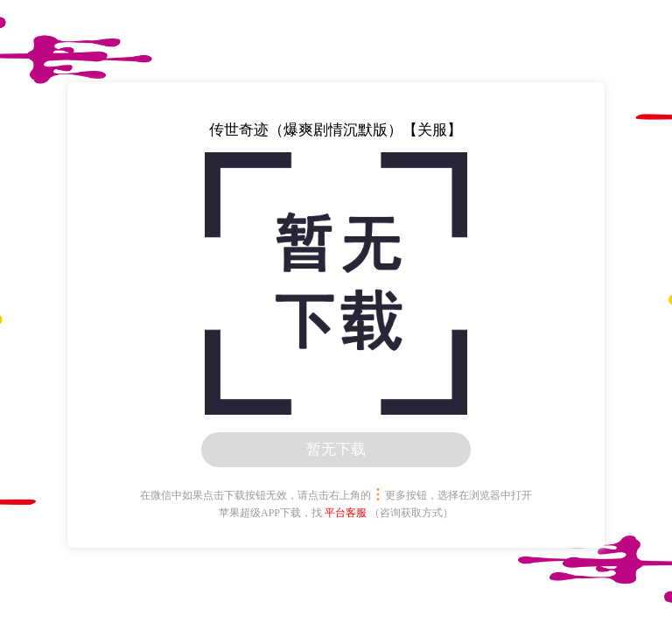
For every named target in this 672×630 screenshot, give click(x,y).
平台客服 (346, 513)
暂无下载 (336, 449)
